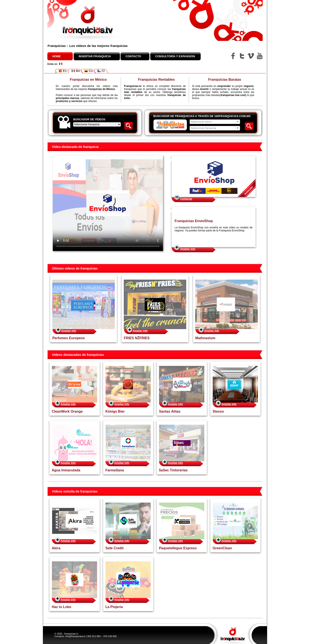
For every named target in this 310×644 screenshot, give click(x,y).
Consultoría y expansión (175, 56)
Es (63, 71)
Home (57, 56)
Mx (76, 71)
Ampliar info (188, 249)
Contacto (133, 56)
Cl (101, 71)
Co (89, 71)
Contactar (186, 199)
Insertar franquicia (95, 56)
